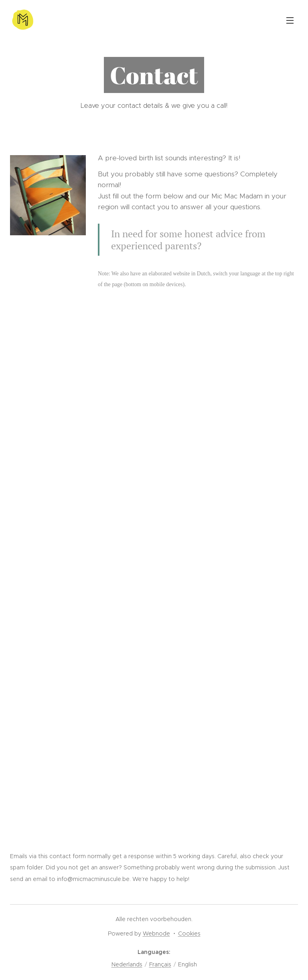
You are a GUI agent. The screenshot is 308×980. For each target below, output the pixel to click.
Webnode (156, 934)
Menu (290, 20)
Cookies (189, 934)
